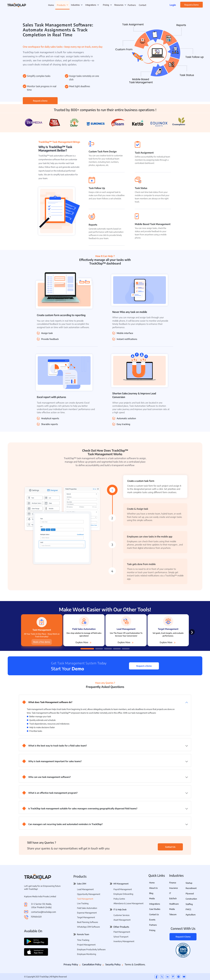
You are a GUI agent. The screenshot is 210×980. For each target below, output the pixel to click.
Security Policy (113, 964)
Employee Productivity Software (91, 949)
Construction (191, 899)
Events (152, 920)
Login (173, 5)
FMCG (188, 909)
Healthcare (174, 904)
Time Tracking (83, 940)
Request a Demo (191, 5)
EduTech (173, 898)
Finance (173, 883)
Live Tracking (83, 903)
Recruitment (191, 888)
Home (152, 883)
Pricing (106, 5)
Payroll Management (123, 889)
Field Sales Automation (87, 908)
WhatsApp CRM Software (88, 927)
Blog (151, 893)
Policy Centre (119, 899)
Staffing (189, 904)
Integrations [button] (92, 5)
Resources (119, 5)
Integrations (155, 904)
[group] (84, 630)
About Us (153, 888)
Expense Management (87, 913)
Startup (189, 883)
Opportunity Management (89, 894)
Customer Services (121, 915)
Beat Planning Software (88, 922)
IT (170, 893)
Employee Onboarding (123, 894)
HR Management (121, 884)
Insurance (174, 888)
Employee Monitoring (87, 954)
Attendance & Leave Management (128, 903)
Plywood (190, 894)
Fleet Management (122, 932)
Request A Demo (183, 937)
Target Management (86, 917)
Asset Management (122, 920)
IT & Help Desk (120, 909)
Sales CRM (82, 884)
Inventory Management (124, 941)
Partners (153, 925)
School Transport (121, 937)
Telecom (173, 914)
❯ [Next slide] (192, 632)
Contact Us (170, 847)
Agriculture (191, 915)
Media (152, 898)
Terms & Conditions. (135, 964)
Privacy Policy (71, 964)
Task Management (85, 899)
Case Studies (155, 909)
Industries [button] (77, 5)
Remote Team (83, 934)
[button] (87, 649)
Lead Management (85, 889)
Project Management (86, 945)
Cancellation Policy (92, 964)
